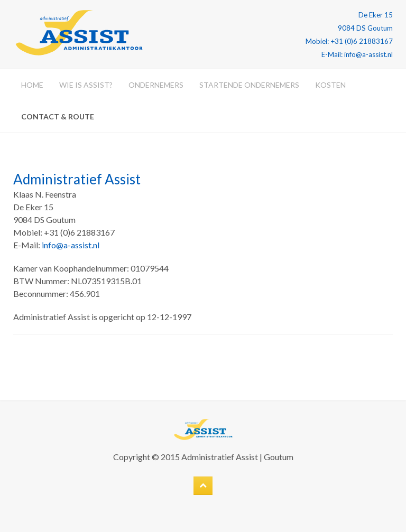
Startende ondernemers (249, 85)
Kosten (330, 85)
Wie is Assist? (86, 85)
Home (32, 85)
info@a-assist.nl (71, 245)
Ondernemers (156, 85)
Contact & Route (58, 116)
